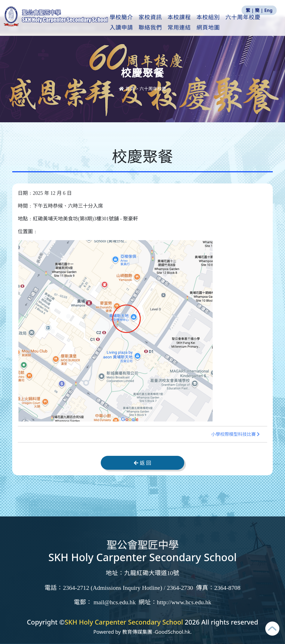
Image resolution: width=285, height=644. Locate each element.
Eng (268, 10)
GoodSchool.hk (173, 632)
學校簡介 (136, 23)
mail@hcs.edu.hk (115, 602)
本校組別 (223, 23)
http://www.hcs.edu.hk (184, 602)
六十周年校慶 (153, 89)
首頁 (127, 89)
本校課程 (194, 23)
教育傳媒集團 (137, 632)
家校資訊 (165, 23)
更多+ (249, 23)
